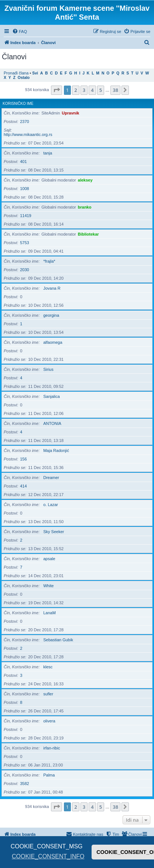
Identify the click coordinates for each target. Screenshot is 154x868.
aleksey (85, 180)
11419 (26, 216)
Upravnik (70, 113)
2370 (24, 122)
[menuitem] (20, 31)
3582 (24, 784)
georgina (51, 315)
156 (23, 459)
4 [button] (92, 90)
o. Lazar (51, 505)
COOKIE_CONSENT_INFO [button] (48, 856)
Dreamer (51, 478)
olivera (49, 721)
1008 (24, 189)
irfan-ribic (52, 748)
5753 (24, 243)
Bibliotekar (88, 234)
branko (85, 207)
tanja (48, 153)
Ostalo (24, 78)
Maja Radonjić (56, 450)
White (48, 586)
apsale (49, 559)
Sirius (48, 369)
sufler (48, 694)
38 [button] (115, 90)
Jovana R (52, 288)
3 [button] (84, 90)
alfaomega (53, 342)
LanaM (49, 613)
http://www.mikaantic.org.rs (28, 134)
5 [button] (101, 90)
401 (23, 162)
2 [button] (76, 90)
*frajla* (49, 261)
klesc (48, 667)
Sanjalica (52, 396)
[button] (57, 90)
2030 (24, 270)
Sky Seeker (54, 532)
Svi (35, 73)
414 (23, 486)
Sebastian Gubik (58, 640)
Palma (49, 775)
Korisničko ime (18, 104)
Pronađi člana (16, 73)
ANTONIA (52, 423)
